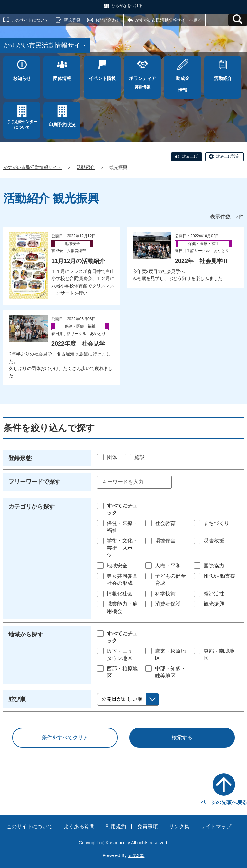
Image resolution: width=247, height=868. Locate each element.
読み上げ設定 (228, 156)
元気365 (136, 855)
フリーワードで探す (34, 482)
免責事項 (148, 826)
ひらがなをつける (127, 6)
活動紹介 (86, 167)
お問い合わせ (108, 20)
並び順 (17, 699)
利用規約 (116, 826)
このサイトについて (30, 20)
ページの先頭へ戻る (224, 802)
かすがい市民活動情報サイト (32, 167)
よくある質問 (79, 826)
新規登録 (72, 20)
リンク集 (179, 826)
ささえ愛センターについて (22, 125)
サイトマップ (216, 826)
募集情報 (142, 81)
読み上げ (190, 156)
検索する (182, 737)
